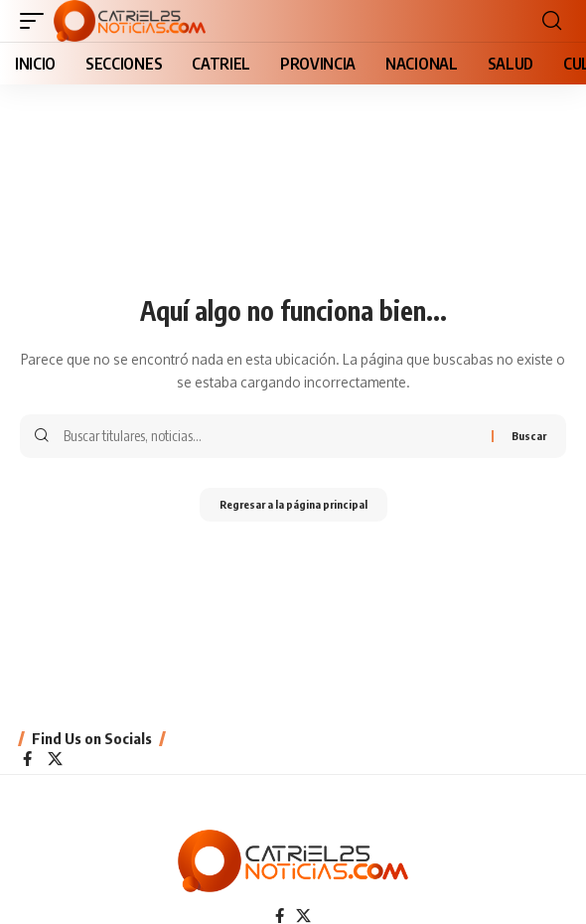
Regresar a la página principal (293, 504)
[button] (37, 21)
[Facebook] (27, 760)
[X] (55, 760)
